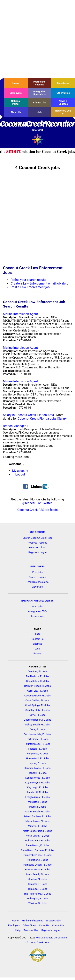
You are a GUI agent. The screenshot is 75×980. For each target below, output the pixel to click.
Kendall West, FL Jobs (37, 778)
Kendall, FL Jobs (37, 773)
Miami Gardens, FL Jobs (37, 816)
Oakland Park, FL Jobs (37, 841)
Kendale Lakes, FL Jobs (38, 768)
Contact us (38, 639)
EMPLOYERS (37, 566)
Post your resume (38, 543)
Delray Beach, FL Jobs (37, 725)
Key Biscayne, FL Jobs (38, 783)
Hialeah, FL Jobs (37, 749)
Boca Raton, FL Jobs (37, 681)
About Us (16, 112)
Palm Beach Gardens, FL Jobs (38, 850)
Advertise (38, 587)
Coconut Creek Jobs (38, 942)
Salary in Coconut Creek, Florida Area (28, 415)
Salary (62, 419)
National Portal (16, 102)
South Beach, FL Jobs (37, 874)
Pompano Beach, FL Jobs (37, 865)
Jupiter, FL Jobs (38, 763)
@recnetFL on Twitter (37, 503)
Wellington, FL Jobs (37, 899)
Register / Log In (63, 112)
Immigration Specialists (39, 93)
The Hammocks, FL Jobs (37, 894)
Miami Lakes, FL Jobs (37, 821)
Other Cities (63, 93)
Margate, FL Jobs (37, 802)
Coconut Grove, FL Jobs (37, 696)
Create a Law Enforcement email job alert (39, 283)
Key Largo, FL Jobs (37, 787)
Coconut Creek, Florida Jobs (37, 419)
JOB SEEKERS (37, 532)
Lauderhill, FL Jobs (37, 792)
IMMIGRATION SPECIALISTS (38, 601)
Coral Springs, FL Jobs (37, 705)
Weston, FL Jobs (38, 903)
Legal (37, 649)
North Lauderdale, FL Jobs (38, 831)
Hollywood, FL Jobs (37, 754)
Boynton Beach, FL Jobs (37, 686)
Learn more (37, 616)
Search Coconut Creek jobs (38, 538)
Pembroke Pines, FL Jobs (38, 855)
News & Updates (63, 102)
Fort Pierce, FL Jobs (37, 739)
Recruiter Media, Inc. (37, 139)
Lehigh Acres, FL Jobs (37, 797)
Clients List (39, 103)
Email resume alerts (37, 582)
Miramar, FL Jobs (37, 826)
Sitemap (37, 644)
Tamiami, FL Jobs (37, 889)
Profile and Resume (39, 83)
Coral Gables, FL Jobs (37, 700)
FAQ (37, 634)
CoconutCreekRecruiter (37, 126)
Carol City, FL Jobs (37, 691)
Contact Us (58, 925)
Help (39, 112)
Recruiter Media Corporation (51, 938)
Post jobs (37, 572)
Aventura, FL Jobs (37, 671)
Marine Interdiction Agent (20, 314)
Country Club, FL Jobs (37, 710)
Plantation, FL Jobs (37, 860)
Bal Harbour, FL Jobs (38, 676)
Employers (16, 93)
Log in (43, 552)
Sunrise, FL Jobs (38, 879)
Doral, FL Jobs (37, 729)
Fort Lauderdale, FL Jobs (37, 734)
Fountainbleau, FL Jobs (38, 744)
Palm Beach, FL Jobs (37, 845)
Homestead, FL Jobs (37, 758)
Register (33, 552)
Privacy (37, 653)
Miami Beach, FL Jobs (37, 812)
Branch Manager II (16, 426)
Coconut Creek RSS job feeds (37, 510)
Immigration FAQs (38, 611)
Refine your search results (29, 280)
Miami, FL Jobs (37, 807)
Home (16, 83)
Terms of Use (31, 930)
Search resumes (38, 577)
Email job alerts (38, 548)
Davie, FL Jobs (37, 715)
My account (20, 471)
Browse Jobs (54, 921)
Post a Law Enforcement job (30, 287)
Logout (20, 474)
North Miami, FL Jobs (37, 836)
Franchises (63, 83)
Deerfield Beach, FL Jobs (37, 720)
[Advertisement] (37, 39)
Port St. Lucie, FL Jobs (37, 870)
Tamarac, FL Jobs (37, 884)
